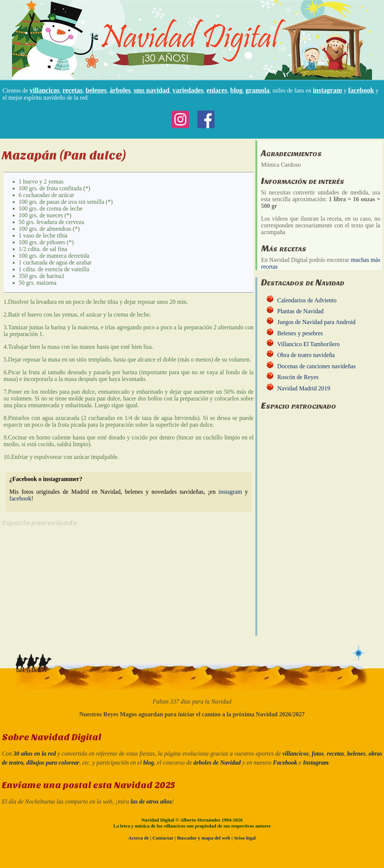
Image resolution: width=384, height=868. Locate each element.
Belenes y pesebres (300, 333)
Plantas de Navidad (300, 311)
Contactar (163, 838)
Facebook (285, 763)
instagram (327, 90)
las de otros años (151, 802)
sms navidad (151, 90)
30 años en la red (35, 754)
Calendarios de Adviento (307, 300)
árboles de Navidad (217, 763)
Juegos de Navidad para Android (316, 322)
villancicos (45, 90)
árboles (120, 90)
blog (236, 90)
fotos (318, 754)
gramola (258, 90)
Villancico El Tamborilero (308, 344)
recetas (73, 90)
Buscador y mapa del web (204, 838)
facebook (361, 90)
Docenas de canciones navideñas (316, 366)
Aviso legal (245, 838)
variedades (188, 90)
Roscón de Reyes (298, 377)
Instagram (316, 763)
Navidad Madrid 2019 (304, 388)
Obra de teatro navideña (306, 355)
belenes (96, 90)
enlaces (217, 90)
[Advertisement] (65, 587)
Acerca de (139, 838)
